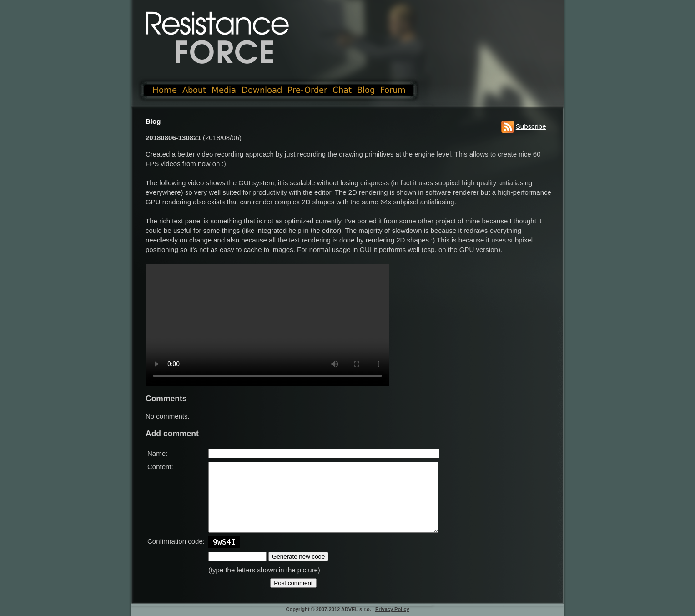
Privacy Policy (392, 609)
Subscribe (531, 126)
